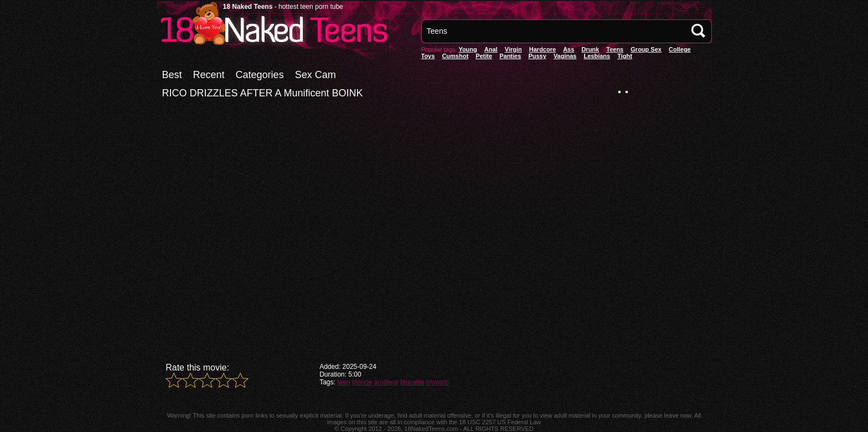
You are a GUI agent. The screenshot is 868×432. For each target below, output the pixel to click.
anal (491, 49)
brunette (412, 382)
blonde (362, 382)
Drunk (590, 49)
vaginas (565, 56)
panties (510, 56)
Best (172, 75)
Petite (484, 56)
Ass (569, 49)
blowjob (438, 382)
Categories (260, 75)
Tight (625, 56)
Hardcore (542, 49)
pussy (537, 56)
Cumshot (455, 56)
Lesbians (597, 56)
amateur (386, 382)
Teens (615, 49)
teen (343, 382)
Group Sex (646, 49)
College (680, 49)
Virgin (513, 49)
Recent (209, 75)
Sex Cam (316, 75)
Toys (428, 56)
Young (467, 49)
